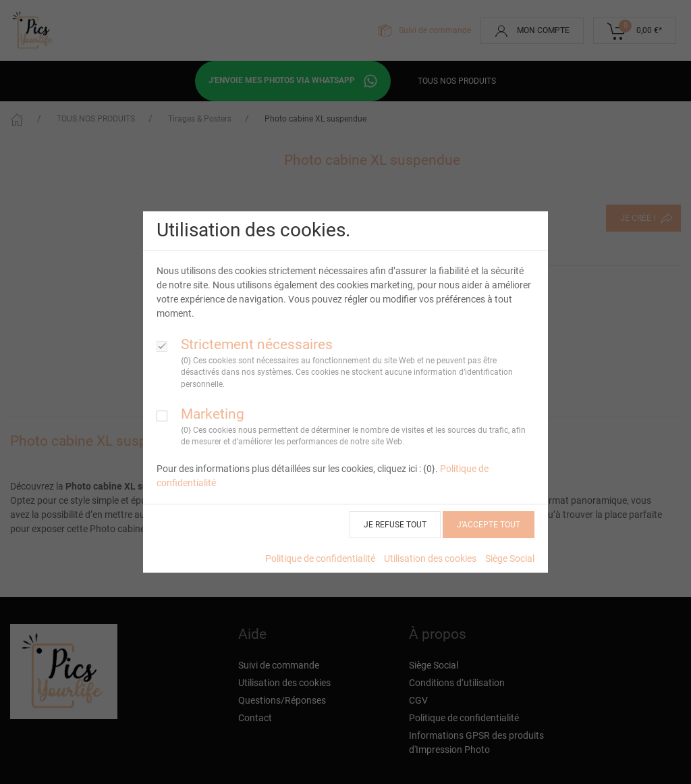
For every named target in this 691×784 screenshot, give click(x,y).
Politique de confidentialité (320, 558)
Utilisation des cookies (430, 558)
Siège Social (510, 558)
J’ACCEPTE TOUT (489, 525)
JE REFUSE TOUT (395, 525)
